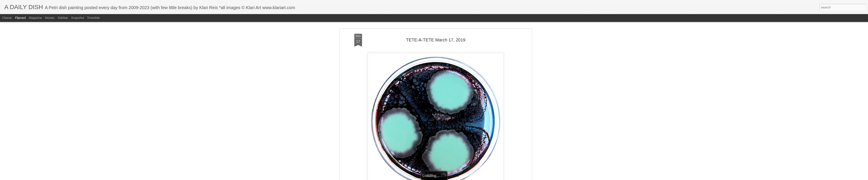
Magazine (35, 18)
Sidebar (63, 18)
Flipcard (20, 18)
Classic (7, 18)
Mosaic (50, 18)
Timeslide (93, 18)
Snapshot (78, 18)
